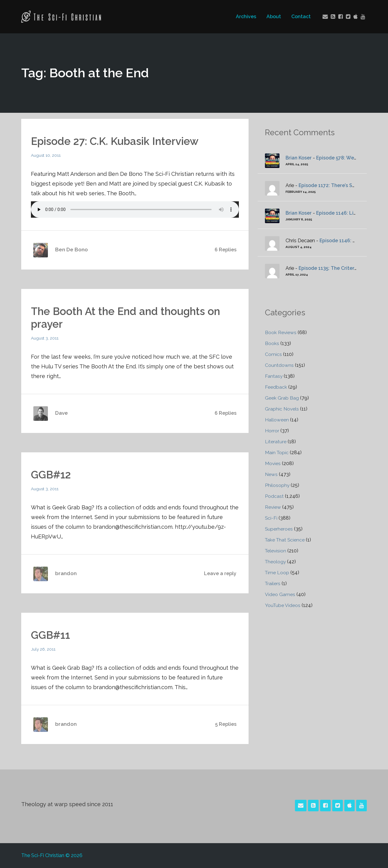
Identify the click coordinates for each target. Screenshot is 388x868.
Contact (301, 17)
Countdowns (279, 365)
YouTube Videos (283, 605)
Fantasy (274, 376)
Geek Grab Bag (282, 398)
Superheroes (279, 529)
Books (272, 343)
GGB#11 (51, 635)
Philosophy (277, 485)
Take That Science (286, 540)
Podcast (274, 496)
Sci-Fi (271, 518)
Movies (273, 463)
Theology (276, 562)
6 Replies (226, 250)
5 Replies (226, 724)
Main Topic (277, 452)
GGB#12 (52, 474)
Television (276, 551)
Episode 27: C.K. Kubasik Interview (117, 141)
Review (273, 507)
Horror (272, 431)
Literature (276, 442)
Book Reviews (281, 332)
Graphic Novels (282, 409)
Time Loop (277, 573)
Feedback (276, 387)
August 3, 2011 (45, 338)
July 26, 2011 (44, 649)
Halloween (277, 420)
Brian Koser (299, 158)
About (273, 17)
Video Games (280, 594)
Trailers (273, 583)
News (271, 474)
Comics (273, 354)
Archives (246, 17)
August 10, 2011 (46, 155)
